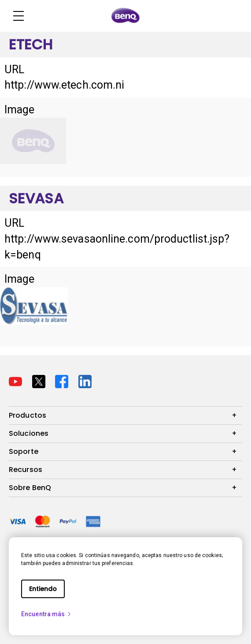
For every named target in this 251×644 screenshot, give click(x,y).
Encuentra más (46, 614)
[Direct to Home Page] (125, 16)
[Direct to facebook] (63, 380)
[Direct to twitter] (40, 380)
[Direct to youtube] (17, 380)
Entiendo (43, 589)
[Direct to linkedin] (85, 380)
